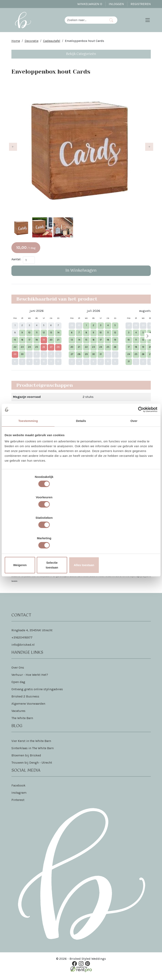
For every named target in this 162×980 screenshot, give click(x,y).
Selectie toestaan (81, 534)
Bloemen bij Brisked (26, 760)
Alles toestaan (132, 534)
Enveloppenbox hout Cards (85, 44)
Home (16, 44)
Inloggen (116, 4)
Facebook (18, 790)
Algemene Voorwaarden (28, 708)
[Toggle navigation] (148, 22)
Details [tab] (81, 454)
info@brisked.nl (23, 649)
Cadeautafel (52, 44)
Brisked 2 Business (25, 701)
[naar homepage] (25, 22)
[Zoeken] (113, 22)
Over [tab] (134, 454)
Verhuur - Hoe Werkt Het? (30, 680)
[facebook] (76, 968)
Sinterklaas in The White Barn (33, 753)
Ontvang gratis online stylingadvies (37, 694)
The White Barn (22, 723)
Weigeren (30, 534)
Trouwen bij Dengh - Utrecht (32, 767)
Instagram (19, 797)
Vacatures (18, 716)
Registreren (141, 4)
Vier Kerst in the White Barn (31, 746)
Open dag (18, 687)
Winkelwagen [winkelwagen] (90, 4)
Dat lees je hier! (95, 567)
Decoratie (32, 44)
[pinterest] (86, 968)
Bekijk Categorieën (81, 57)
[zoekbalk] (87, 22)
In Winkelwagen (81, 275)
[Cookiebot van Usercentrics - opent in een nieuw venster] (140, 443)
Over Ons (18, 672)
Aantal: (16, 263)
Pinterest (18, 805)
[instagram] (81, 968)
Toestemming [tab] (28, 454)
